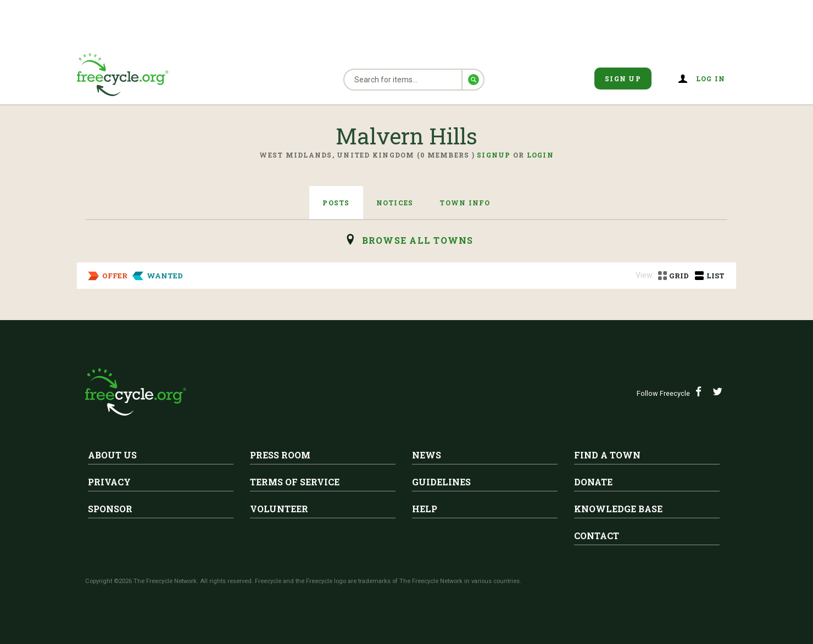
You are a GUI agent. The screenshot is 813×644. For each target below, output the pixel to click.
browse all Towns (418, 240)
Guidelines (441, 482)
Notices (395, 203)
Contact (597, 536)
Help (425, 509)
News (427, 455)
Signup (494, 155)
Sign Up (623, 79)
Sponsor (110, 509)
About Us (112, 455)
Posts (336, 203)
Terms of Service (295, 482)
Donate (593, 482)
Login (540, 155)
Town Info (465, 203)
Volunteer (279, 509)
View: (645, 275)
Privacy (109, 482)
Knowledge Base (618, 509)
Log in (711, 79)
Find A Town (607, 455)
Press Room (280, 455)
